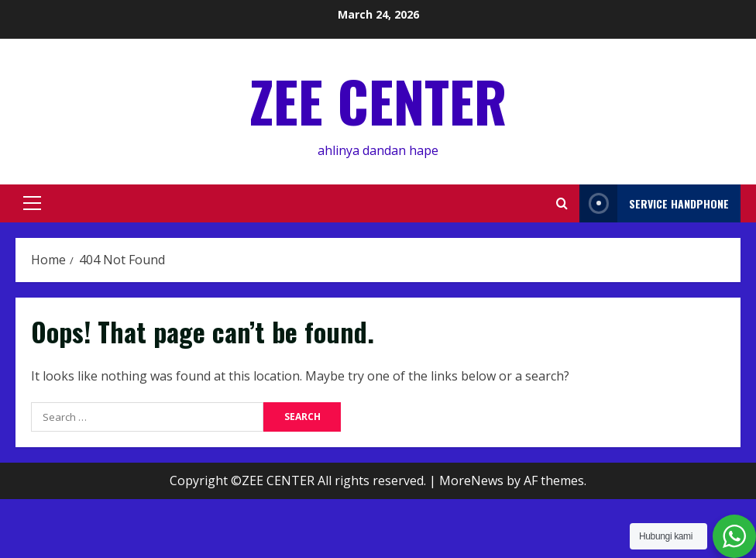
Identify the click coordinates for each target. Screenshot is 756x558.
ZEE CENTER (378, 100)
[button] (32, 203)
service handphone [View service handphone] (654, 203)
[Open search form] (562, 203)
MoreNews (471, 480)
